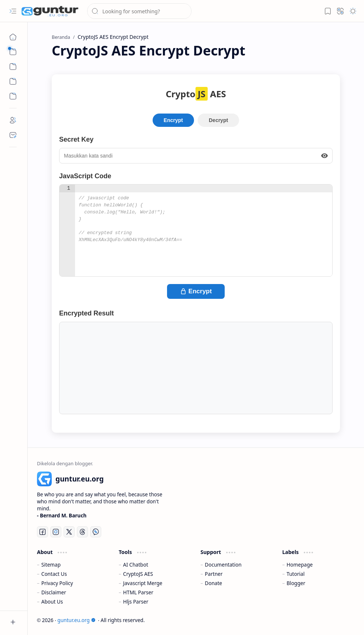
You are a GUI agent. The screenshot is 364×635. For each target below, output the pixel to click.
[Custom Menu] (13, 81)
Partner (214, 574)
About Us (52, 602)
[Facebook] (42, 532)
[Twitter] (69, 532)
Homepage (300, 565)
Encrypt (173, 120)
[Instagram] (56, 532)
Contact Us (54, 574)
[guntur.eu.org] (50, 11)
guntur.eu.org (76, 620)
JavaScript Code (85, 176)
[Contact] (13, 135)
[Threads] (82, 532)
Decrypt (218, 120)
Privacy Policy (57, 583)
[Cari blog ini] (139, 11)
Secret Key (76, 139)
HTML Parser (138, 592)
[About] (13, 120)
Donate (213, 583)
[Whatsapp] (96, 532)
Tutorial (296, 574)
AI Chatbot (136, 565)
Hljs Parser (136, 602)
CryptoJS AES (138, 574)
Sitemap (51, 565)
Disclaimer (54, 592)
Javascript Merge (143, 583)
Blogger (296, 583)
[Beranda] (13, 37)
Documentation (223, 565)
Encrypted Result (86, 313)
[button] (13, 11)
